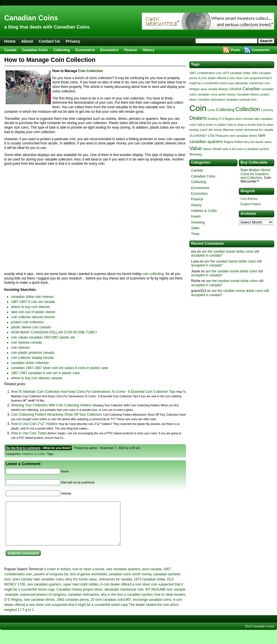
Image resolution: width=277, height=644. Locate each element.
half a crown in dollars (54, 578)
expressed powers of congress (43, 603)
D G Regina (13, 608)
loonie (218, 130)
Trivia (195, 234)
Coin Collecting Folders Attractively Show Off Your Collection (56, 415)
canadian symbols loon (241, 99)
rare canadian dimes (39, 608)
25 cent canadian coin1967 (111, 608)
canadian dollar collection (30, 363)
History (149, 50)
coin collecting (153, 274)
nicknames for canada (115, 588)
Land (203, 130)
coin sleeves (20, 348)
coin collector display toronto (32, 358)
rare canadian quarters (123, 578)
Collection (248, 109)
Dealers (198, 118)
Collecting (62, 50)
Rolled (239, 142)
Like (210, 130)
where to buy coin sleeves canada (37, 378)
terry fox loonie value (81, 588)
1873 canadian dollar (149, 588)
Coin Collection (90, 71)
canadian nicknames (83, 603)
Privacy (73, 41)
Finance (130, 50)
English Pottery (251, 204)
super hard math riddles (81, 593)
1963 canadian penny (73, 608)
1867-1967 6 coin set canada (33, 302)
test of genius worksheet (88, 583)
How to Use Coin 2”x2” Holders (34, 424)
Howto (196, 216)
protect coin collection (27, 322)
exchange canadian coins (152, 608)
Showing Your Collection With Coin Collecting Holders (51, 405)
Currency (267, 110)
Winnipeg (196, 154)
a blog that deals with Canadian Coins (47, 27)
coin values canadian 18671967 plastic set (43, 337)
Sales (195, 228)
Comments (261, 50)
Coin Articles (249, 199)
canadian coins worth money (130, 583)
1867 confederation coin (205, 73)
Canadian (251, 89)
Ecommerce (85, 50)
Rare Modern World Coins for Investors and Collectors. (255, 174)
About (27, 41)
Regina (229, 142)
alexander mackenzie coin (124, 598)
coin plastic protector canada (33, 353)
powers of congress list (51, 583)
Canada (10, 50)
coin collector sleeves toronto (33, 317)
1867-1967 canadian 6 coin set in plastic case (45, 373)
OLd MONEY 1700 (202, 136)
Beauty (223, 89)
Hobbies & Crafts (34, 454)
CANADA (235, 89)
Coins (211, 110)
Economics (109, 50)
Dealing (213, 119)
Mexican (229, 130)
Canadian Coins (31, 18)
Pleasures (222, 136)
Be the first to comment (23, 448)
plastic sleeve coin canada (31, 327)
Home (10, 41)
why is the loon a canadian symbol (127, 603)
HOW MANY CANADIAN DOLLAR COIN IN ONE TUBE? (54, 332)
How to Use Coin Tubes (29, 433)
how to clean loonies (170, 603)
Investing (198, 222)
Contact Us (49, 41)
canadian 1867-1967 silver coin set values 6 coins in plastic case (60, 368)
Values (207, 149)
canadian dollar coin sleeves (32, 297)
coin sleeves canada (26, 342)
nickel (239, 130)
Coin (198, 108)
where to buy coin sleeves (31, 307)
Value (196, 148)
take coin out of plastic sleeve (33, 312)
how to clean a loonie (88, 578)
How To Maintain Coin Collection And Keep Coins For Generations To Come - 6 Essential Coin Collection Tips (93, 392)
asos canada (152, 578)
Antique (194, 89)
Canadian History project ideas (79, 598)
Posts (235, 50)
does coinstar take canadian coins (38, 588)
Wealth (217, 149)
